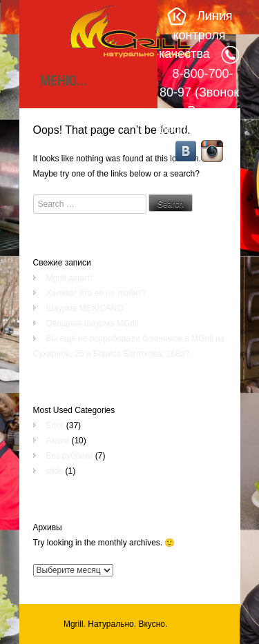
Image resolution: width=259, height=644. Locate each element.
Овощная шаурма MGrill (93, 323)
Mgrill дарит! (70, 278)
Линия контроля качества (196, 35)
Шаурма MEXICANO (85, 308)
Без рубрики (70, 456)
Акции (58, 441)
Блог (55, 425)
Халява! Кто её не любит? (96, 293)
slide (55, 471)
